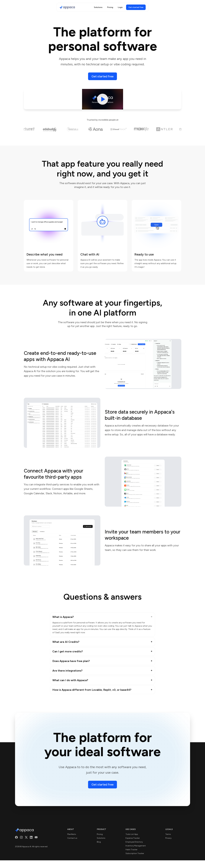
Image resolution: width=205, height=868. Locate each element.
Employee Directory (134, 842)
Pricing (110, 7)
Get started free (102, 76)
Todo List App (132, 834)
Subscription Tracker (135, 853)
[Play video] (103, 99)
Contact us (72, 838)
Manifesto (72, 834)
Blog (99, 842)
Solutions (98, 7)
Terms (168, 834)
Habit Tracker (131, 850)
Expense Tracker (133, 838)
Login (120, 7)
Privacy (168, 838)
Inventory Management (136, 846)
